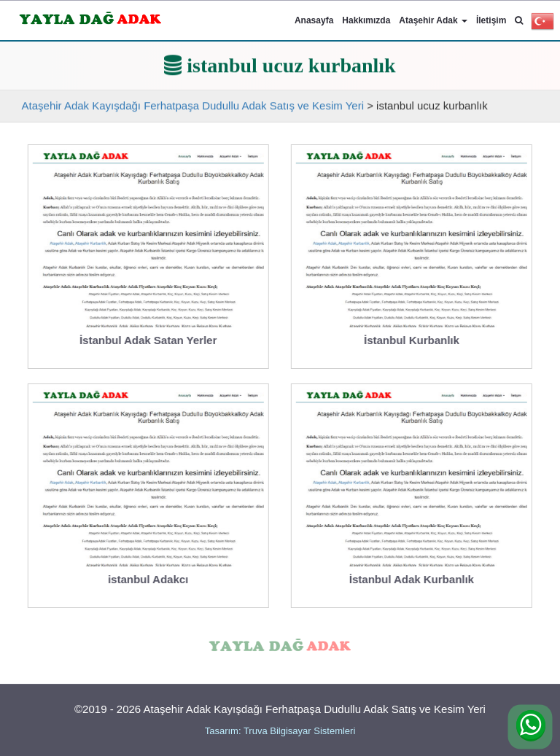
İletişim (491, 20)
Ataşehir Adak (433, 20)
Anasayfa (314, 20)
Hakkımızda (366, 20)
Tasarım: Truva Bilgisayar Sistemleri (280, 731)
